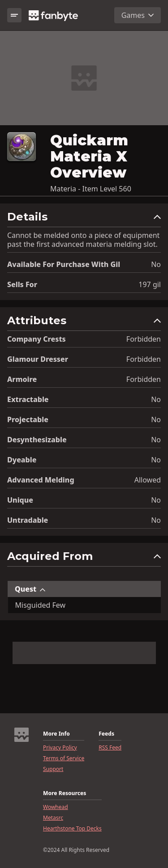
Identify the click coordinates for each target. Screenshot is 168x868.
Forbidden (144, 339)
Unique (20, 500)
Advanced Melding (41, 480)
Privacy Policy (60, 748)
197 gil (150, 284)
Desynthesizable (37, 440)
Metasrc (53, 818)
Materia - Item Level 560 (91, 189)
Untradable (28, 520)
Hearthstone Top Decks (72, 829)
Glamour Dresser (38, 359)
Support (53, 769)
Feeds (106, 734)
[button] (84, 219)
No (156, 264)
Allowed (148, 480)
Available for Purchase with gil (64, 264)
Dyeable (22, 460)
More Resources (65, 793)
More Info (56, 734)
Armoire (22, 379)
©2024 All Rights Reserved (76, 850)
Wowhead (56, 807)
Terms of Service (64, 758)
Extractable (28, 399)
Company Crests (37, 339)
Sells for (22, 284)
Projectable (28, 419)
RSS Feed (110, 748)
